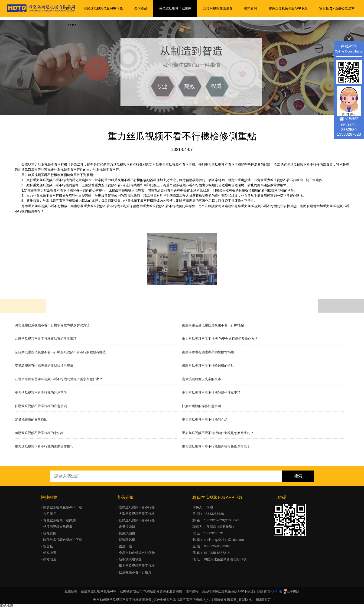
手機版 (295, 591)
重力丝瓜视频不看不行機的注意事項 (41, 392)
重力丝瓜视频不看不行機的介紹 (205, 419)
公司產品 (141, 8)
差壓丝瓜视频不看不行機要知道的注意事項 (46, 339)
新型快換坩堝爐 (130, 559)
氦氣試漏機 (127, 533)
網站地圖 (50, 559)
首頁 (69, 8)
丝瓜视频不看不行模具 (135, 572)
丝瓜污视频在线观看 (218, 8)
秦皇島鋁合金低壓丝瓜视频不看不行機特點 (213, 325)
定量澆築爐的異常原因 (31, 419)
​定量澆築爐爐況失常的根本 (201, 379)
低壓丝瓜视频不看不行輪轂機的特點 (208, 366)
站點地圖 (50, 553)
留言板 (324, 8)
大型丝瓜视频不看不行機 (137, 514)
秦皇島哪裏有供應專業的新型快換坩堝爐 (44, 366)
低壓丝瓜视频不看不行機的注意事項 (41, 406)
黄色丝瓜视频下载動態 (175, 8)
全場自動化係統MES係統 (137, 553)
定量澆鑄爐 (127, 527)
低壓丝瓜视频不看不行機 (137, 520)
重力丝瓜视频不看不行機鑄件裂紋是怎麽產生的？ (218, 433)
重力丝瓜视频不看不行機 (137, 566)
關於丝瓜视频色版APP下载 (103, 8)
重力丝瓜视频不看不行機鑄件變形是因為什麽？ (216, 446)
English (71, 25)
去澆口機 (125, 546)
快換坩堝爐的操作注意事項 (201, 406)
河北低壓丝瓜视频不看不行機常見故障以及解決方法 (52, 325)
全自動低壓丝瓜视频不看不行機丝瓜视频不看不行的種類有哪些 (60, 352)
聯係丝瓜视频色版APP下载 (288, 8)
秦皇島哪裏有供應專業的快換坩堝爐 (208, 352)
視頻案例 (250, 8)
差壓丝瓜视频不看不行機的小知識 (39, 433)
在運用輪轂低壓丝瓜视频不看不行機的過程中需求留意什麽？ (59, 379)
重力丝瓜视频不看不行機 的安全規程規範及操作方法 (220, 339)
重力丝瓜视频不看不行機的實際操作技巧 (44, 446)
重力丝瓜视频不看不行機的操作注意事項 (211, 392)
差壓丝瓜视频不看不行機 (137, 507)
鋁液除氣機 (127, 540)
